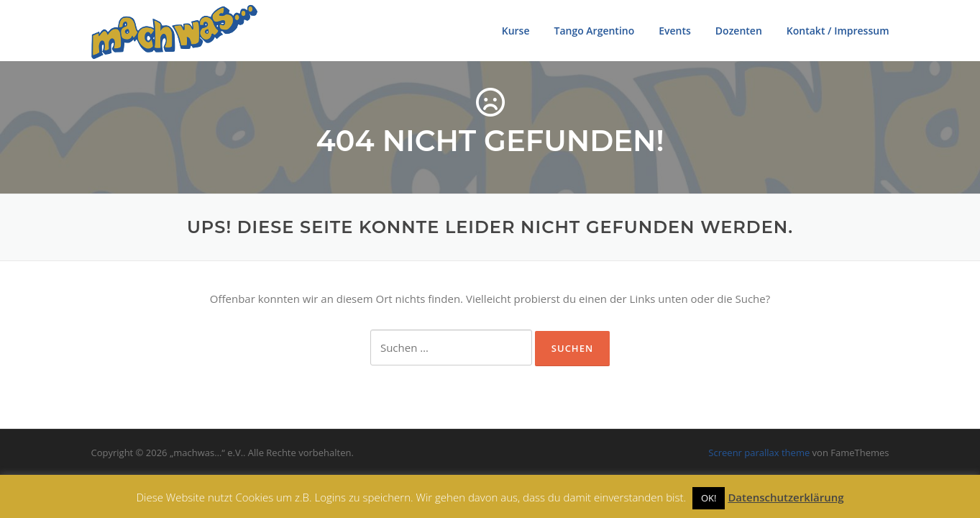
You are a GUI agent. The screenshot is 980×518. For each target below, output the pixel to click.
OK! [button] (709, 498)
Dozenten (739, 31)
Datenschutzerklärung (786, 497)
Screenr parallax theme (759, 453)
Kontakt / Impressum (838, 31)
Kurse (516, 31)
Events (675, 31)
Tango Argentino (594, 31)
